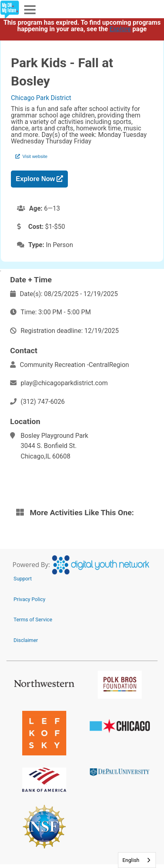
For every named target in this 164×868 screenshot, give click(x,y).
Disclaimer (26, 640)
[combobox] (137, 860)
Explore (120, 29)
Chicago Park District (41, 98)
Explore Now (39, 179)
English (131, 860)
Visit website (31, 156)
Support (23, 579)
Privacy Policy (30, 599)
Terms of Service (33, 620)
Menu (29, 9)
